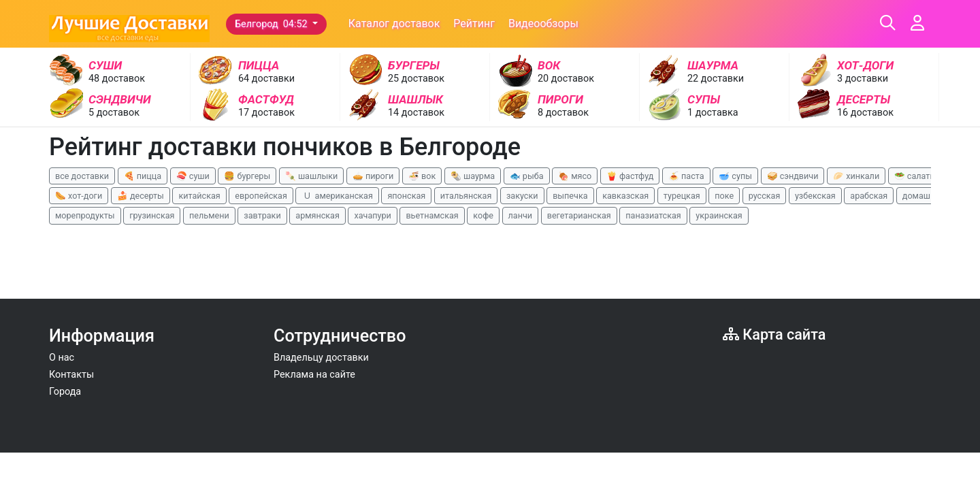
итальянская (466, 196)
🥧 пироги (373, 176)
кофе (483, 215)
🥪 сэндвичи (793, 176)
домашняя (924, 196)
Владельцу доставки (321, 358)
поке (724, 196)
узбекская (815, 196)
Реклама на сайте (314, 375)
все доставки (82, 176)
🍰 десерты (141, 196)
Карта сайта (774, 334)
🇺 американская (337, 196)
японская (406, 196)
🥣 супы (735, 176)
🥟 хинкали (856, 176)
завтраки (262, 215)
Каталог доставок (394, 23)
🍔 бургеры (247, 176)
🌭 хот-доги (79, 196)
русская (765, 196)
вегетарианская (579, 215)
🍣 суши (193, 176)
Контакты (71, 375)
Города (65, 392)
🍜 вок (422, 176)
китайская (199, 196)
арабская (869, 196)
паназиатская (653, 215)
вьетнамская (432, 215)
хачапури (372, 215)
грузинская (152, 215)
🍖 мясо (575, 176)
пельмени (209, 215)
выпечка (570, 196)
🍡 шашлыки (312, 176)
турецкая (682, 196)
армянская (317, 215)
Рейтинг (474, 23)
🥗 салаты (915, 176)
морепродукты (85, 215)
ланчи (521, 215)
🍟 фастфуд (630, 176)
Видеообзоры (543, 23)
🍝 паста (686, 176)
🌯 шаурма (473, 176)
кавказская (625, 196)
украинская (719, 215)
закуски (522, 196)
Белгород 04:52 (272, 24)
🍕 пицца (143, 176)
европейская (261, 196)
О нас (62, 358)
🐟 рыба (527, 176)
